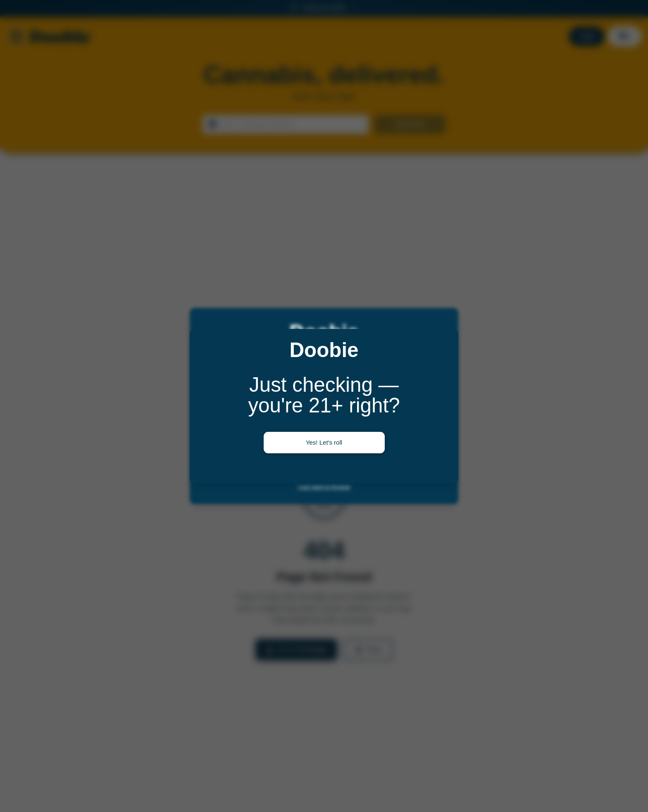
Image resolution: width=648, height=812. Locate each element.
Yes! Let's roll (324, 442)
